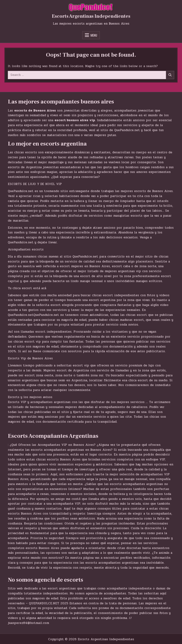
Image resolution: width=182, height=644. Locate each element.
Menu (94, 35)
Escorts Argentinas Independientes (91, 16)
